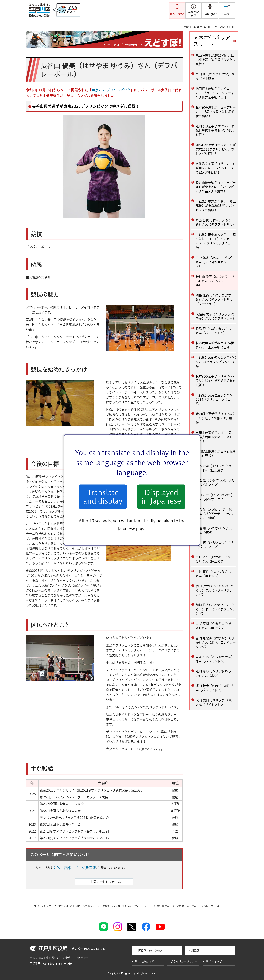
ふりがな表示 (193, 14)
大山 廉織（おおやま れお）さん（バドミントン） (215, 702)
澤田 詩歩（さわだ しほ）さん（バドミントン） (215, 688)
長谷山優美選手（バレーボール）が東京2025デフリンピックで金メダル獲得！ (216, 187)
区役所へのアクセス (150, 951)
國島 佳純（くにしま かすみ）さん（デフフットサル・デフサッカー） (216, 300)
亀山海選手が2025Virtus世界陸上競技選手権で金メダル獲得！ (216, 60)
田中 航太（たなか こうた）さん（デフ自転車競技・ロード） (216, 262)
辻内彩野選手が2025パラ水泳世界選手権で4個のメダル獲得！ (215, 131)
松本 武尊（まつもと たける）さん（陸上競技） (213, 468)
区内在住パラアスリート (212, 41)
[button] (210, 10)
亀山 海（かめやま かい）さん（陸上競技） (215, 76)
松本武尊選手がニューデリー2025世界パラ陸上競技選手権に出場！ (216, 112)
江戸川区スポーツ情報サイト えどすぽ (87, 906)
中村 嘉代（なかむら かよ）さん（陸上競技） (215, 574)
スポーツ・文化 (55, 906)
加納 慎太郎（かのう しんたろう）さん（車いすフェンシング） (216, 609)
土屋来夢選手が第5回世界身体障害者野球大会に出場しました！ (216, 437)
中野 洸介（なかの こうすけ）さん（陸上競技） (213, 559)
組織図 (195, 951)
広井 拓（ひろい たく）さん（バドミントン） (215, 545)
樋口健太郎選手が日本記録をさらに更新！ (216, 454)
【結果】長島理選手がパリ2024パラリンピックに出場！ (214, 399)
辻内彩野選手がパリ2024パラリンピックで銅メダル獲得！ (215, 418)
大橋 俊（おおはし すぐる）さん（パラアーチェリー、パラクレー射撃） (216, 514)
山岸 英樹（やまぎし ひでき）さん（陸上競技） (213, 626)
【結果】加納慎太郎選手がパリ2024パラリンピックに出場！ (216, 362)
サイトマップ (214, 961)
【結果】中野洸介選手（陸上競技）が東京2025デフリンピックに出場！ (216, 206)
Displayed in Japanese (161, 497)
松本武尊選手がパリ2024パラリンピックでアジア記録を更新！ (216, 381)
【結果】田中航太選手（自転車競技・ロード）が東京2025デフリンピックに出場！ (216, 241)
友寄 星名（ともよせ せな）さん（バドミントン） (215, 659)
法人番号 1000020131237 (89, 949)
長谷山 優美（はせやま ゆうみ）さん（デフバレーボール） (215, 281)
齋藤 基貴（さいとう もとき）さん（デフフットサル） (216, 222)
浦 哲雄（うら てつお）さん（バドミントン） (215, 483)
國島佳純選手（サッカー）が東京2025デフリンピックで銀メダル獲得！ (216, 149)
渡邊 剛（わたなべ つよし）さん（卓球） (215, 530)
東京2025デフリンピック (111, 90)
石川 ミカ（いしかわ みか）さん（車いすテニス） (215, 497)
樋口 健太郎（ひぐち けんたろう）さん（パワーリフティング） (216, 590)
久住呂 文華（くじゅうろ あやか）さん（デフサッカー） (216, 316)
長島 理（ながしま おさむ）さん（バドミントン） (215, 331)
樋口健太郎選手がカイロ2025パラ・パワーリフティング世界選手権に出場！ (215, 93)
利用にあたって (144, 961)
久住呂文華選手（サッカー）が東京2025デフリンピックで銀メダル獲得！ (216, 168)
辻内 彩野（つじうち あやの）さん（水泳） (213, 673)
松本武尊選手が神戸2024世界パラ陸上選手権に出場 (215, 345)
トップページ (36, 906)
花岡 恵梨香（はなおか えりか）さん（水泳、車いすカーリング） (216, 642)
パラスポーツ (118, 906)
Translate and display (103, 497)
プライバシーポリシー (184, 961)
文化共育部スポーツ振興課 (74, 868)
